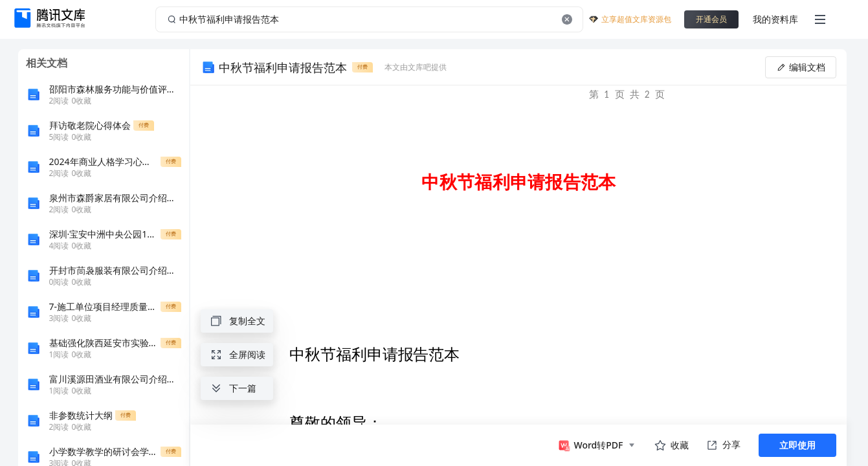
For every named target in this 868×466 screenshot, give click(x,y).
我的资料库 (775, 19)
